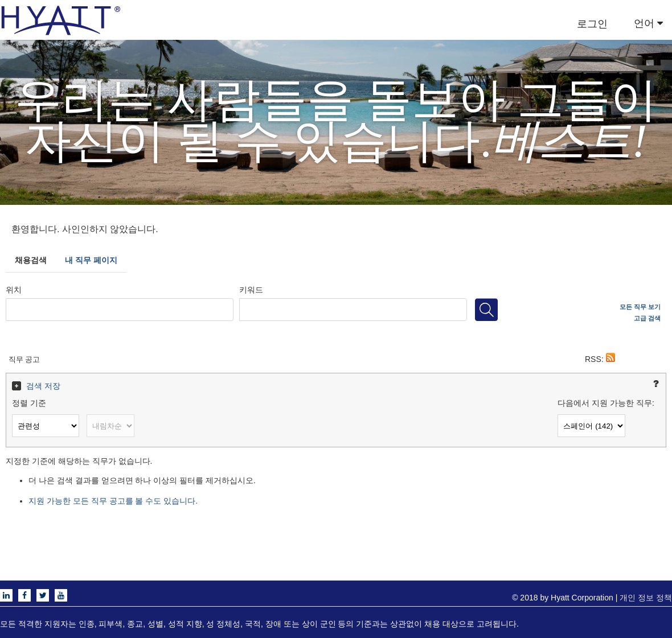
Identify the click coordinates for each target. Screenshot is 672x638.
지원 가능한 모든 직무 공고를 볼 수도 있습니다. (113, 501)
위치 (14, 290)
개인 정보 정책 (646, 598)
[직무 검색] (486, 310)
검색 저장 (43, 386)
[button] (610, 359)
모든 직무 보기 (640, 307)
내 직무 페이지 (91, 260)
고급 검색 (647, 318)
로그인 (592, 24)
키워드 (251, 290)
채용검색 (31, 260)
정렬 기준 (29, 403)
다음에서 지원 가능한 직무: (606, 403)
